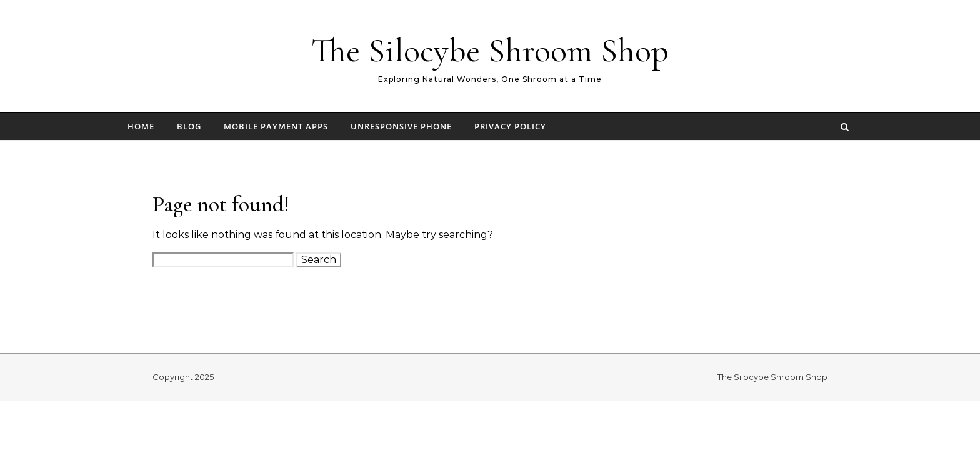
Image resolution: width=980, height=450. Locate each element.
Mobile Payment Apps (276, 126)
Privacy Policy (510, 126)
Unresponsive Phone (401, 126)
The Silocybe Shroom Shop (490, 50)
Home (141, 126)
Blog (189, 126)
